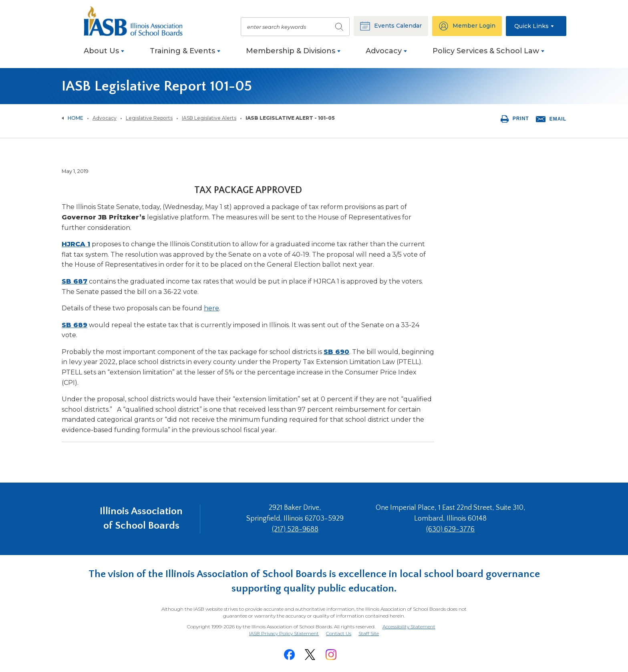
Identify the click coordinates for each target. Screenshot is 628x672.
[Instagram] (331, 655)
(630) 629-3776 (450, 529)
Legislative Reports (149, 118)
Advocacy (105, 118)
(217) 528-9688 (295, 529)
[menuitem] (104, 55)
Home (75, 118)
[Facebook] (289, 655)
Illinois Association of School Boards (141, 518)
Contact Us (339, 633)
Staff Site (369, 634)
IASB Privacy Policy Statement (284, 633)
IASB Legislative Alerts (209, 118)
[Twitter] (310, 655)
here (211, 308)
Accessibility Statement (409, 627)
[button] (536, 26)
